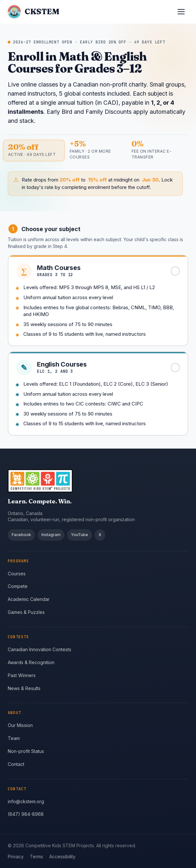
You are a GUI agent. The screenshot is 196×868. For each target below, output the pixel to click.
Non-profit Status (26, 751)
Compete (18, 586)
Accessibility (62, 856)
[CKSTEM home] (33, 12)
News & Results (24, 688)
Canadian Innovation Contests (40, 649)
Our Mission (20, 725)
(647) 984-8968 (26, 814)
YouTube (80, 535)
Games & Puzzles (26, 612)
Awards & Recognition (31, 662)
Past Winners (22, 675)
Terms (36, 856)
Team (14, 738)
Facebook (21, 535)
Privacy (16, 856)
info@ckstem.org (26, 801)
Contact (16, 764)
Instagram (51, 535)
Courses (17, 574)
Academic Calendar (29, 599)
